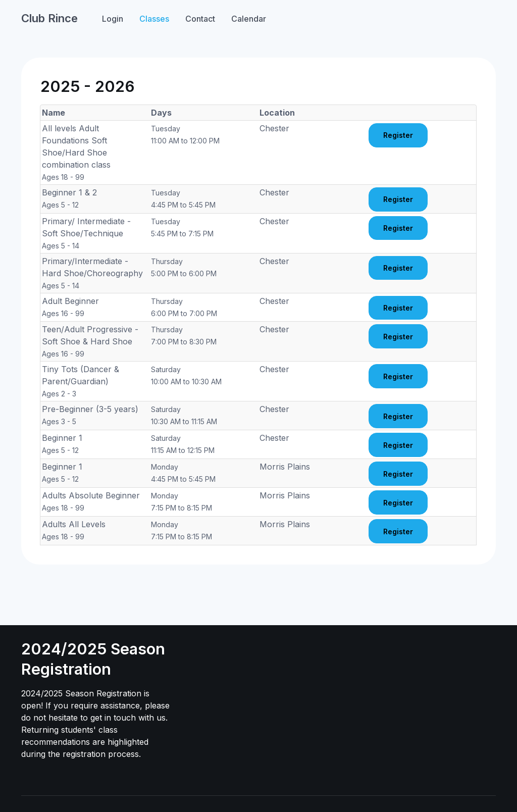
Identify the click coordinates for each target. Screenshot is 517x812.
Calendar (249, 19)
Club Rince (49, 18)
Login (113, 19)
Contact (200, 19)
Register (398, 135)
